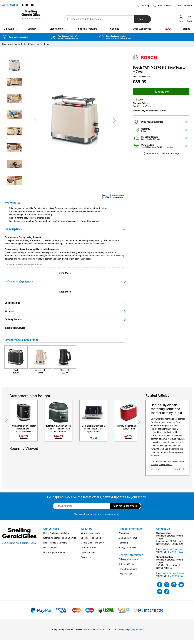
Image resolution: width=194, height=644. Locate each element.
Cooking (115, 33)
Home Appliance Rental (54, 556)
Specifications (12, 307)
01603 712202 (177, 556)
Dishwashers (57, 33)
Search (133, 19)
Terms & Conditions (128, 573)
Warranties (124, 537)
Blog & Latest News (128, 542)
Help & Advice (162, 5)
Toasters (44, 48)
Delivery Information (128, 563)
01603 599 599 (183, 5)
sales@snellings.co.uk (173, 553)
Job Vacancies (88, 556)
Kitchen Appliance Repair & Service (60, 542)
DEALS (168, 33)
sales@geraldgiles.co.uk (174, 577)
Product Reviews (166, 469)
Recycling (123, 547)
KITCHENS (28, 5)
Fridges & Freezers (87, 33)
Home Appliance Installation (57, 537)
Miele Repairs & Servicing (55, 547)
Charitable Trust (89, 552)
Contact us (86, 561)
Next (140, 426)
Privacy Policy (125, 578)
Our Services (51, 533)
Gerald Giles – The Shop (92, 547)
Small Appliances (142, 33)
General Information (131, 559)
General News (162, 465)
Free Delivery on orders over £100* (149, 115)
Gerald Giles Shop (149, 151)
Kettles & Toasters (29, 48)
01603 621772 (177, 580)
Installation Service (15, 332)
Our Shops (144, 5)
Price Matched (50, 552)
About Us (87, 533)
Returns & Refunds (127, 568)
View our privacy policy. (109, 518)
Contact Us (163, 533)
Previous (6, 426)
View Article (179, 473)
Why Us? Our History (91, 537)
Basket (189, 19)
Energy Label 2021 (127, 552)
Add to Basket (161, 96)
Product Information (131, 533)
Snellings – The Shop (91, 542)
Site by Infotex (135, 634)
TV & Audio (8, 33)
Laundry (32, 33)
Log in (181, 19)
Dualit (153, 465)
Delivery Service (13, 323)
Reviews (9, 315)
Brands (186, 33)
